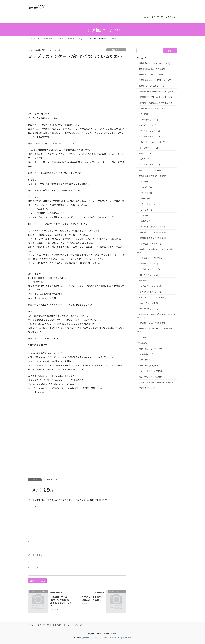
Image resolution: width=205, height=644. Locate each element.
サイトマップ (43, 625)
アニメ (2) (141, 337)
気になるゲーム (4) (147, 388)
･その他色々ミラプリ (116, 50)
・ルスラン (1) (145, 221)
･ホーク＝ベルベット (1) (149, 137)
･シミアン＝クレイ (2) (149, 148)
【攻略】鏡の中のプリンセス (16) (151, 108)
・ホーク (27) (145, 198)
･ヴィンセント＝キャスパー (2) (152, 142)
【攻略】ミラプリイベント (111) (153, 232)
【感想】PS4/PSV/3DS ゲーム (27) (152, 86)
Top (32, 625)
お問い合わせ (81, 625)
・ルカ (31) (144, 182)
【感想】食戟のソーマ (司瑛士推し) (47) (154, 80)
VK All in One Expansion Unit (120, 637)
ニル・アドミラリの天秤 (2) (151, 371)
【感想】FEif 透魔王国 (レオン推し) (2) (155, 103)
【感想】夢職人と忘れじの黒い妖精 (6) (154, 63)
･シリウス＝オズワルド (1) (150, 292)
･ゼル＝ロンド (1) (147, 153)
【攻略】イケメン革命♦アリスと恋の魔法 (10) (155, 251)
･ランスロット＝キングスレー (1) (153, 258)
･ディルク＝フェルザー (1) (150, 170)
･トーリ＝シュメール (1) (149, 165)
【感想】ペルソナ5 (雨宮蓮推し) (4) (152, 75)
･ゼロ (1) (143, 280)
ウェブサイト (35, 567)
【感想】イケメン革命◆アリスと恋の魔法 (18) (155, 330)
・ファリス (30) (146, 193)
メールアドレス (36, 555)
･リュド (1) (144, 114)
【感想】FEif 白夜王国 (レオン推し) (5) (155, 97)
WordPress (87, 637)
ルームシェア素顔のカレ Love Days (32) (156, 382)
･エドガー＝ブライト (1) (149, 269)
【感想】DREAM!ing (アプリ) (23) (151, 69)
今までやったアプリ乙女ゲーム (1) (154, 377)
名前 (30, 542)
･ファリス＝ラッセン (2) (149, 131)
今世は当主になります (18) (150, 349)
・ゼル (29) (144, 215)
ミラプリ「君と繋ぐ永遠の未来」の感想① (92, 598)
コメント (33, 507)
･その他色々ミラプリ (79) (150, 244)
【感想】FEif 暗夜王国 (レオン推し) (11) (156, 91)
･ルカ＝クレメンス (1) (149, 303)
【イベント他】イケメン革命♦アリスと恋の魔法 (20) (156, 316)
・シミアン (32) (146, 210)
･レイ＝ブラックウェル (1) (150, 286)
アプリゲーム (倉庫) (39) (148, 365)
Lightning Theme (102, 637)
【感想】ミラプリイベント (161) (153, 238)
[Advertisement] (48, 90)
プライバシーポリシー (62, 625)
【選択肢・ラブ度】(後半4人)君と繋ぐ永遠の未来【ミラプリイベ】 (61, 601)
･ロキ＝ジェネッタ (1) (149, 309)
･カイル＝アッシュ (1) (149, 275)
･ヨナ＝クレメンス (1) (149, 264)
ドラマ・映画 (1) (144, 360)
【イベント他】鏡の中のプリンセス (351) (155, 227)
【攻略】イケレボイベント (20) (152, 323)
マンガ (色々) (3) (146, 354)
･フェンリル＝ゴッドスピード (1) (153, 297)
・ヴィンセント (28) (148, 204)
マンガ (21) (142, 343)
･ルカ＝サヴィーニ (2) (149, 120)
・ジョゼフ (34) (146, 187)
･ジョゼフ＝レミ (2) (148, 125)
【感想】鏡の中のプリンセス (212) (152, 176)
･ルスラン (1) (145, 159)
